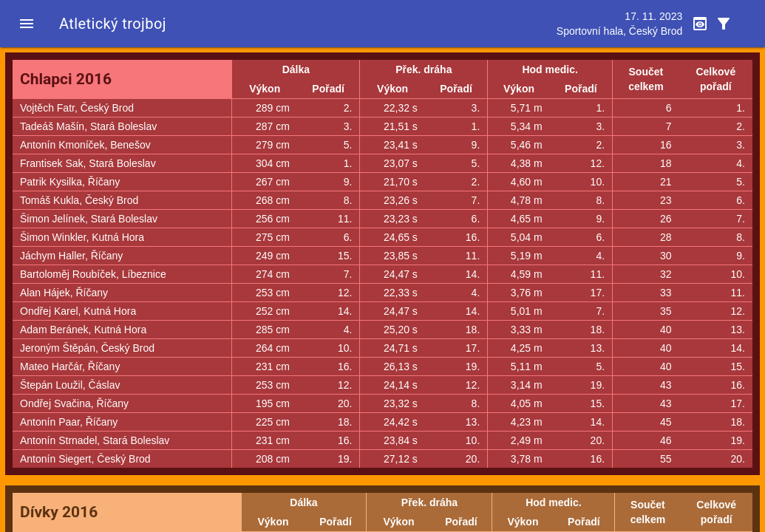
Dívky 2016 (59, 512)
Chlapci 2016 (66, 79)
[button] (27, 24)
